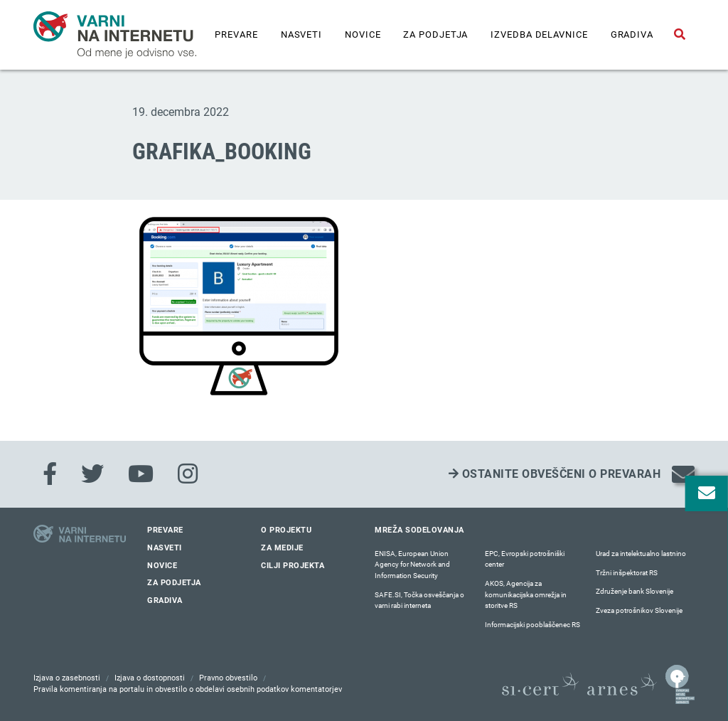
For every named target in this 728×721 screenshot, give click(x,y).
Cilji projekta (293, 566)
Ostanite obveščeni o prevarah (555, 474)
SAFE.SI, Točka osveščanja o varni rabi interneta (419, 600)
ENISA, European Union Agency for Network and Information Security (412, 565)
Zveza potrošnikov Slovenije (639, 610)
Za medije (282, 548)
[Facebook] (50, 474)
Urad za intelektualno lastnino (641, 554)
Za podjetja (435, 34)
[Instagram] (188, 474)
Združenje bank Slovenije (635, 591)
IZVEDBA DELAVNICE (539, 34)
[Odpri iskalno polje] (680, 35)
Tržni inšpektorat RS (627, 573)
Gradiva (632, 34)
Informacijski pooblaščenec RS (532, 625)
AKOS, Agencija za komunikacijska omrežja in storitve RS (526, 594)
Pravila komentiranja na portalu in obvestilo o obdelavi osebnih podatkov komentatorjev (188, 689)
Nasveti (301, 34)
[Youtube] (141, 474)
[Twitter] (92, 474)
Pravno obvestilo (228, 678)
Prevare (236, 34)
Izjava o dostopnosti (150, 678)
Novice (363, 34)
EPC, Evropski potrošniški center (525, 559)
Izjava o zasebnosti (67, 678)
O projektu (286, 530)
